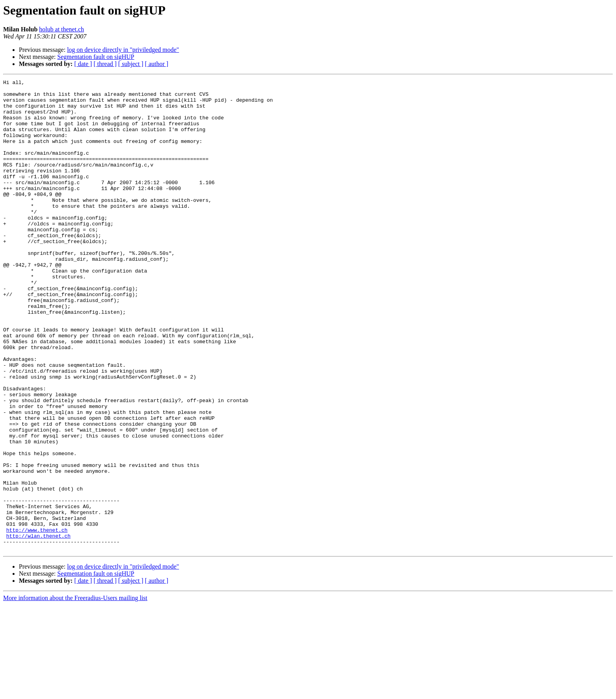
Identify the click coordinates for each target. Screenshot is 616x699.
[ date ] (83, 64)
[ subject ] (131, 64)
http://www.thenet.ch (37, 620)
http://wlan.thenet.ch (38, 628)
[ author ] (157, 64)
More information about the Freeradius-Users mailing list (75, 692)
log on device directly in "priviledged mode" (123, 50)
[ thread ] (105, 64)
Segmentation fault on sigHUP (96, 57)
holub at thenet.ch (62, 29)
